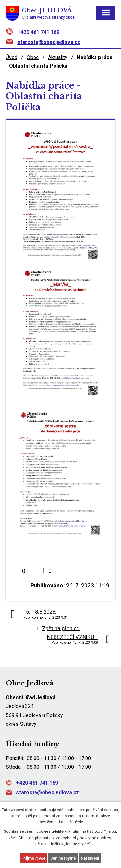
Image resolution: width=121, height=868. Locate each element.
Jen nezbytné (63, 858)
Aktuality (58, 57)
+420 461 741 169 (38, 32)
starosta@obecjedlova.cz (49, 42)
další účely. (74, 822)
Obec (33, 57)
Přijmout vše (34, 858)
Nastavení (90, 858)
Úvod (12, 57)
